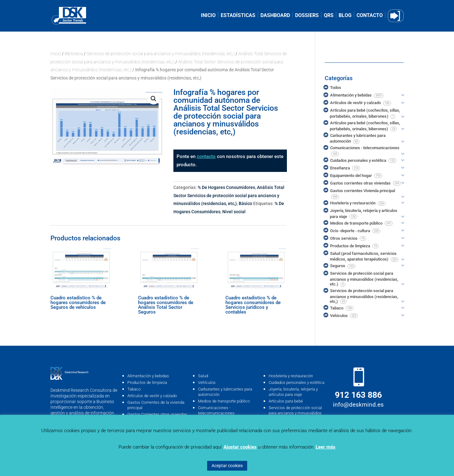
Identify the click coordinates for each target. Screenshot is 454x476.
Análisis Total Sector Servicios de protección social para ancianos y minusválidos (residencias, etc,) (229, 195)
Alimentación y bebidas (148, 376)
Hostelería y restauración (291, 376)
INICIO (208, 16)
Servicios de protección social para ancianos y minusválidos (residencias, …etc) (295, 413)
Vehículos (207, 382)
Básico (245, 203)
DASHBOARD (275, 16)
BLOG (345, 16)
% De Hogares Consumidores (226, 187)
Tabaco (134, 389)
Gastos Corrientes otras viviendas (157, 414)
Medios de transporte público (224, 401)
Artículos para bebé (286, 401)
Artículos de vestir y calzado (152, 396)
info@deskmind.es (358, 405)
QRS (329, 16)
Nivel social (234, 212)
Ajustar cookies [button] (240, 447)
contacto (206, 156)
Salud (203, 376)
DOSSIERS (307, 16)
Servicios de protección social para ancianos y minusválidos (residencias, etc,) (161, 54)
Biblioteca (74, 54)
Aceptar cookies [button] (227, 466)
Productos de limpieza (147, 382)
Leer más (326, 447)
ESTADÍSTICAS (238, 16)
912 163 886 (358, 395)
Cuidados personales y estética (297, 382)
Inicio (56, 54)
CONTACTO (370, 16)
